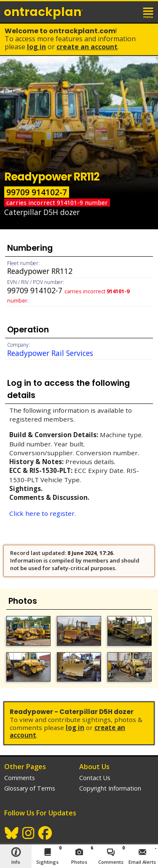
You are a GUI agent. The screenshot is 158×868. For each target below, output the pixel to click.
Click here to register (42, 513)
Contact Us (95, 778)
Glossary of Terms (30, 788)
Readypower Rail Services (50, 353)
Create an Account (87, 47)
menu (149, 12)
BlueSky (12, 833)
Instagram (29, 833)
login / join (130, 12)
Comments (20, 778)
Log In (36, 47)
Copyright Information (110, 788)
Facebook (46, 833)
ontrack (43, 12)
